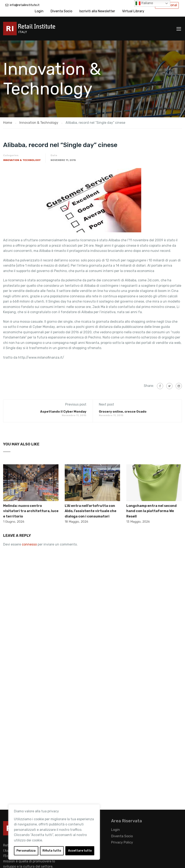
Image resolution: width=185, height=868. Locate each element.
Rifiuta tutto (52, 851)
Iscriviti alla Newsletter (97, 11)
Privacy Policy (122, 842)
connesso (29, 544)
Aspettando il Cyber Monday (63, 412)
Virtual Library (133, 11)
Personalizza (26, 851)
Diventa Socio (61, 11)
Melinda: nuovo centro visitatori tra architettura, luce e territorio (31, 511)
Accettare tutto (80, 851)
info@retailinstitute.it (25, 5)
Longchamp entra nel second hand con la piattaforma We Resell (151, 511)
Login (39, 11)
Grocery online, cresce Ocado (123, 412)
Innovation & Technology (22, 160)
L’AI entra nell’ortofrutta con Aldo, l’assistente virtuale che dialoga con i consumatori (91, 511)
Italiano (144, 3)
